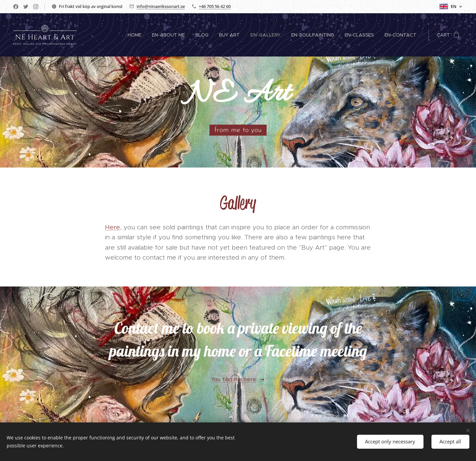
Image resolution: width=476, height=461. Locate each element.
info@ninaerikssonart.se (161, 6)
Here (113, 227)
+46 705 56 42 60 (215, 6)
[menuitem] (136, 35)
